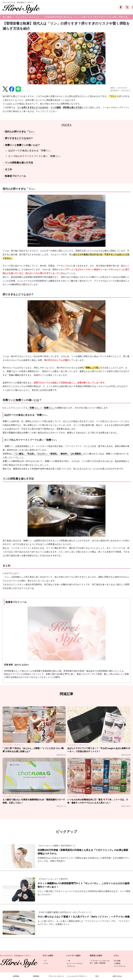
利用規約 (36, 976)
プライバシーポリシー (56, 976)
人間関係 (117, 963)
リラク (46, 963)
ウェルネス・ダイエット (28, 17)
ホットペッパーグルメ (75, 963)
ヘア (45, 961)
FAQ (97, 976)
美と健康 (7, 17)
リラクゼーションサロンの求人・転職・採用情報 (100, 962)
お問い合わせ (117, 976)
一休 (69, 961)
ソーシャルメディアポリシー (77, 976)
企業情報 (16, 976)
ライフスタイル (120, 966)
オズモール (71, 966)
